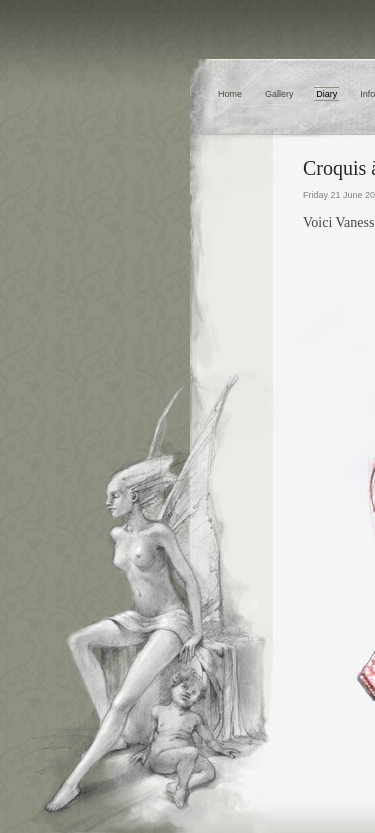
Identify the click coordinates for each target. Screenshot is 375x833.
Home (230, 94)
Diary (326, 94)
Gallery (279, 94)
